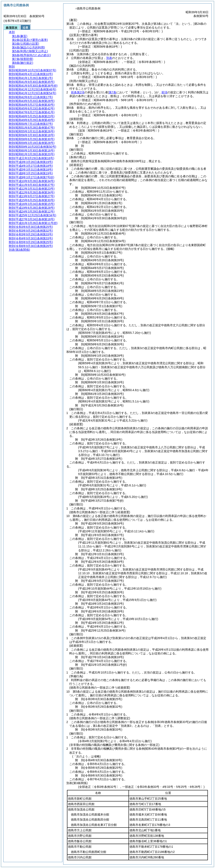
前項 (164, 92)
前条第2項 (78, 92)
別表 (109, 58)
